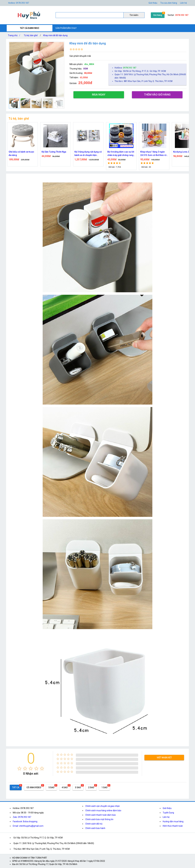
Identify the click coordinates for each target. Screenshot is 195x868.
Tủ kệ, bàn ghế (31, 35)
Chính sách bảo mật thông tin (99, 819)
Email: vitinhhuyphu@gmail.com (28, 826)
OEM (86, 69)
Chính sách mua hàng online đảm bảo (103, 810)
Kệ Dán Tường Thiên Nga (54, 152)
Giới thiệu (167, 808)
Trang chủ (15, 35)
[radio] (19, 768)
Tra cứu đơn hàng (169, 3)
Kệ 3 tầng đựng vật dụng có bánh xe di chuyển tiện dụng (88, 154)
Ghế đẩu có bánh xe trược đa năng (21, 153)
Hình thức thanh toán (173, 826)
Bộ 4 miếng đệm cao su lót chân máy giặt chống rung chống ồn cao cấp (121, 154)
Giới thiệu (153, 3)
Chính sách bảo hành (95, 828)
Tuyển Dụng (168, 813)
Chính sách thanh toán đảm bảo (101, 815)
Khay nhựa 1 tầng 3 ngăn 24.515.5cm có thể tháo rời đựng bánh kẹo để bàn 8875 (154, 154)
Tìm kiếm (134, 15)
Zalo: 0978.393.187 (22, 817)
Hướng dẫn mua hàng (173, 821)
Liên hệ (183, 3)
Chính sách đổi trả (94, 824)
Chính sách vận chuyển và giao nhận (103, 806)
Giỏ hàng (158, 15)
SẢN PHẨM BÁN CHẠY (66, 28)
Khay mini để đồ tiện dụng (55, 35)
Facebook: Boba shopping (25, 821)
